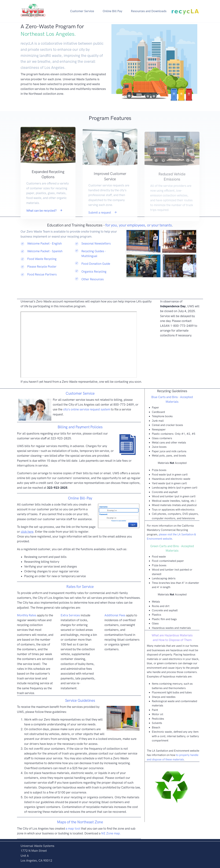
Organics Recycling (94, 272)
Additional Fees (115, 615)
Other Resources (93, 279)
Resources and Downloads (149, 11)
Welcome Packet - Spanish (45, 251)
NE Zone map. (111, 833)
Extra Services (70, 615)
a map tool (73, 828)
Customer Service (82, 11)
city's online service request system (87, 409)
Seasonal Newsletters (96, 243)
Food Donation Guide (96, 264)
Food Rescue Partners (42, 274)
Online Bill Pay (113, 11)
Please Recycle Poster (42, 267)
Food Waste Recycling (42, 259)
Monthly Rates (27, 615)
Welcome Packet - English (44, 243)
